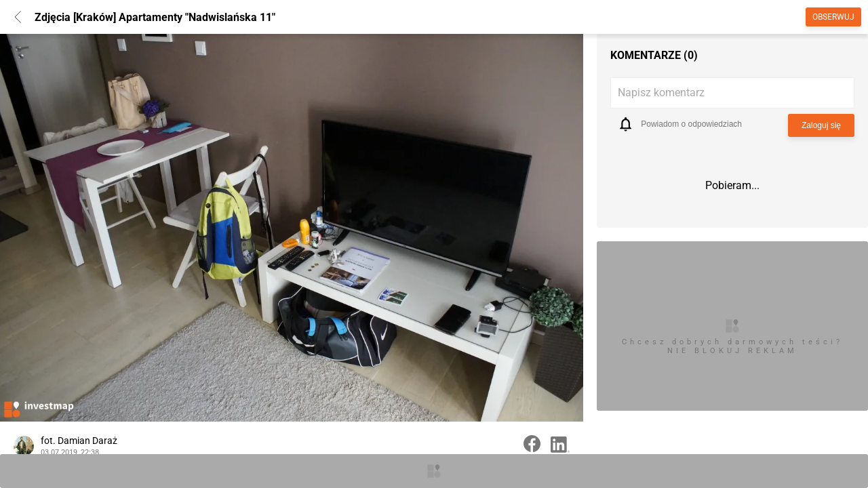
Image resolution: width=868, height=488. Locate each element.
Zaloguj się (821, 125)
